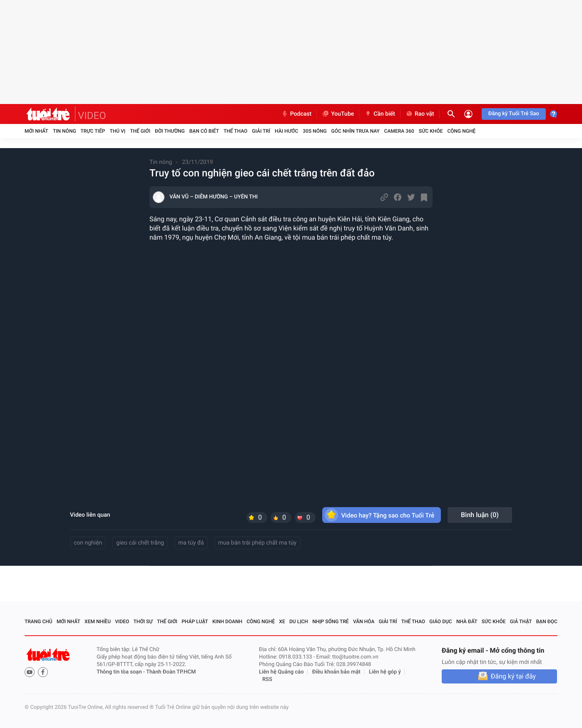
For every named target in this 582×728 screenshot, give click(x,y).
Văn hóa (364, 622)
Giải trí (261, 131)
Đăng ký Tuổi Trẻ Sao (514, 114)
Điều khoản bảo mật (336, 672)
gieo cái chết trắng (140, 543)
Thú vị (117, 131)
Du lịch (299, 622)
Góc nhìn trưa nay (356, 131)
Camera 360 (399, 131)
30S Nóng (315, 131)
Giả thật (521, 622)
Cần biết (380, 114)
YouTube (338, 114)
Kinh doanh (227, 622)
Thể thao (235, 131)
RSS (267, 680)
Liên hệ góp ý (385, 672)
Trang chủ (39, 622)
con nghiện (88, 543)
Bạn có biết (204, 131)
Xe (282, 622)
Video (122, 622)
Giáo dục (440, 622)
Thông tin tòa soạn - (121, 672)
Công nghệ (461, 131)
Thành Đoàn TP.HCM (171, 672)
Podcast (296, 114)
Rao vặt (420, 114)
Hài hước (286, 131)
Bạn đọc (547, 622)
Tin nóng (65, 131)
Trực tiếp (93, 131)
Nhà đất (467, 622)
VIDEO (92, 116)
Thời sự (143, 622)
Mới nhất (36, 131)
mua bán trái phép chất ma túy (257, 543)
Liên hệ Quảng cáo (281, 672)
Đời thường (170, 131)
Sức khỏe (431, 131)
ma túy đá (191, 543)
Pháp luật (195, 622)
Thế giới (140, 131)
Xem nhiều (98, 622)
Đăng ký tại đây (513, 676)
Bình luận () (480, 515)
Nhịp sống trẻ (331, 622)
